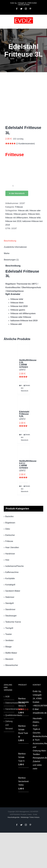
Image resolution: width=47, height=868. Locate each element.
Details (27, 385)
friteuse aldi (23, 211)
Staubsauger (11, 616)
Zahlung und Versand (9, 725)
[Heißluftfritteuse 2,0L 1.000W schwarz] (24, 350)
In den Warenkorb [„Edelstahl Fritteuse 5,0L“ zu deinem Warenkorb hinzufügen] (22, 437)
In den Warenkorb (17, 193)
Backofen (9, 516)
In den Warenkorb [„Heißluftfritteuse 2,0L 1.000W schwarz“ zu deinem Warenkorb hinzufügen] (22, 388)
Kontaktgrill (10, 585)
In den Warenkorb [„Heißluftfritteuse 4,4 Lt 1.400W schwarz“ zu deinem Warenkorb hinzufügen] (22, 489)
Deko (8, 529)
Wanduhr (9, 659)
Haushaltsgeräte (14, 817)
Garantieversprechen (9, 709)
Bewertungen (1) (11, 260)
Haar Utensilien (12, 547)
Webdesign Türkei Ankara (30, 817)
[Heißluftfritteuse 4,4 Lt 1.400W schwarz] (24, 451)
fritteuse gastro (20, 214)
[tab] (23, 241)
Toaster (9, 634)
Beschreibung (10, 241)
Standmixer (10, 609)
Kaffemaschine (12, 572)
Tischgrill (9, 628)
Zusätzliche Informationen (15, 247)
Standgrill (9, 603)
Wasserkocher (12, 665)
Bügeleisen (10, 523)
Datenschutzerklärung (9, 703)
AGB (7, 697)
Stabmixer (10, 597)
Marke (7, 253)
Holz (7, 560)
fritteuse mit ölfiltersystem (17, 218)
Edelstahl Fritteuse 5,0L (24, 414)
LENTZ (22, 370)
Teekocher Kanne (13, 622)
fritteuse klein (34, 214)
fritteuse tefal (35, 218)
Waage (8, 647)
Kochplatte (10, 578)
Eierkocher (10, 535)
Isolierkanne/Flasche (14, 566)
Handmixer (10, 554)
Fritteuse (19, 207)
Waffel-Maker (11, 653)
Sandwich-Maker (13, 591)
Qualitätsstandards (9, 715)
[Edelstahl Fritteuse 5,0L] (24, 402)
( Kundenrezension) (26, 144)
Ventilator (9, 640)
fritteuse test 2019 (13, 221)
